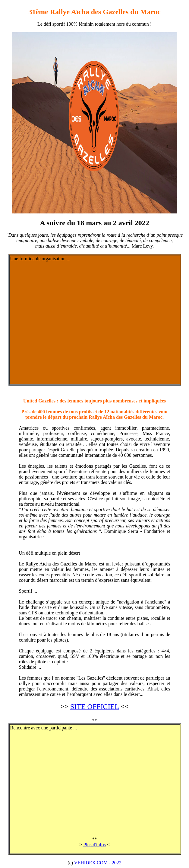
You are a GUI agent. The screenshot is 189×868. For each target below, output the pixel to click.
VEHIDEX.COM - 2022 (98, 863)
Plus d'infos (94, 845)
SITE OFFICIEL (94, 706)
